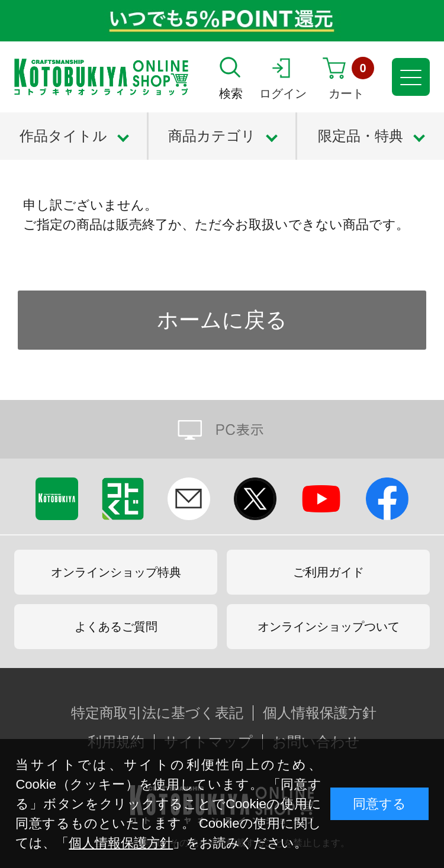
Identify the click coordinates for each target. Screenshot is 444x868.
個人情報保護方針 (121, 843)
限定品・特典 (361, 136)
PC (222, 429)
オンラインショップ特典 (116, 572)
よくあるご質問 (116, 627)
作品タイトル (63, 136)
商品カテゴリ (212, 136)
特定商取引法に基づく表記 (157, 713)
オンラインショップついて (329, 627)
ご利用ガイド (329, 572)
